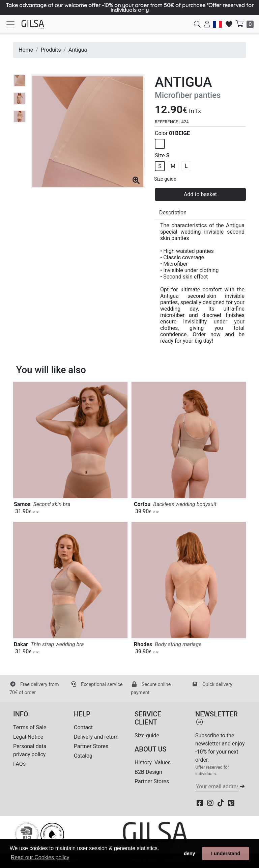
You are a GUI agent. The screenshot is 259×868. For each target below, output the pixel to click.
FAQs (19, 764)
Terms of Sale (30, 727)
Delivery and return (96, 737)
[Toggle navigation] (10, 24)
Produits (51, 50)
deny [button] (190, 853)
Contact (83, 727)
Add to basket (200, 194)
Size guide (165, 179)
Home (26, 50)
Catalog (83, 756)
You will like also (51, 370)
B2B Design (148, 772)
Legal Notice (28, 737)
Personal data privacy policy (30, 750)
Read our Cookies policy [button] (40, 857)
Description (173, 213)
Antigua (78, 50)
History (143, 762)
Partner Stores (91, 746)
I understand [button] (226, 853)
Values (163, 762)
